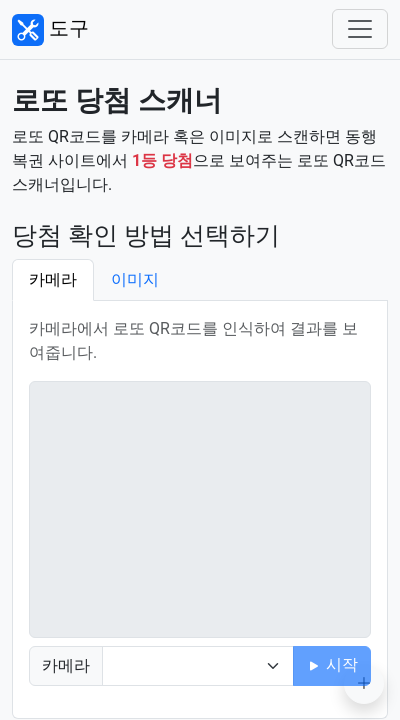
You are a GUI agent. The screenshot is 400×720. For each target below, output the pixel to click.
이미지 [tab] (135, 279)
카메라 (66, 665)
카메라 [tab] (53, 279)
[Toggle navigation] (360, 29)
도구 (50, 30)
